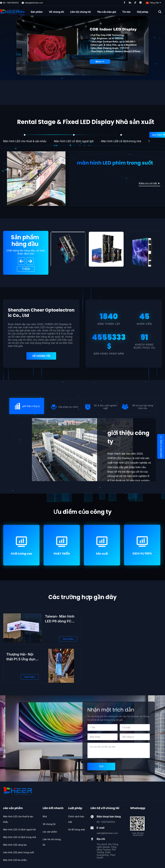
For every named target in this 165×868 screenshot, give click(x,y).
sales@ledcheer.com (34, 3)
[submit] (101, 766)
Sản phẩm (37, 12)
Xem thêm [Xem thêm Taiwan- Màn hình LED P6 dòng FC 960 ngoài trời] (68, 639)
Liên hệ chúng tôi (80, 12)
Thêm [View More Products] (26, 269)
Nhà (22, 12)
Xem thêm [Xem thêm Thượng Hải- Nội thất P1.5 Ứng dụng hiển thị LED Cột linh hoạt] (30, 677)
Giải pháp (143, 12)
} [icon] (27, 406)
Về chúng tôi (56, 12)
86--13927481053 (11, 3)
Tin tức (126, 12)
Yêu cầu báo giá (106, 12)
